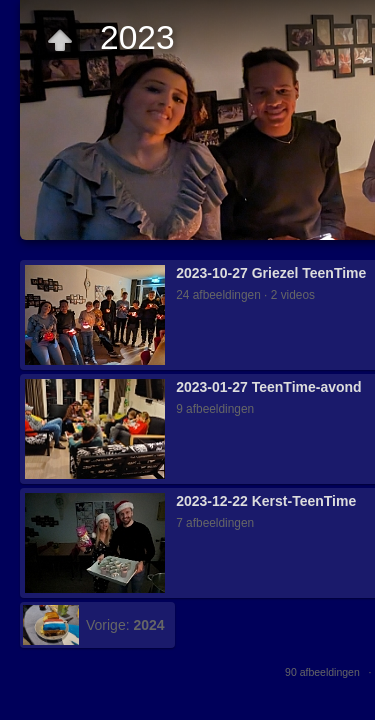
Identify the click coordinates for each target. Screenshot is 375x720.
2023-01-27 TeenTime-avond (268, 387)
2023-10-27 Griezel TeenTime (271, 273)
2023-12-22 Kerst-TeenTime (266, 501)
